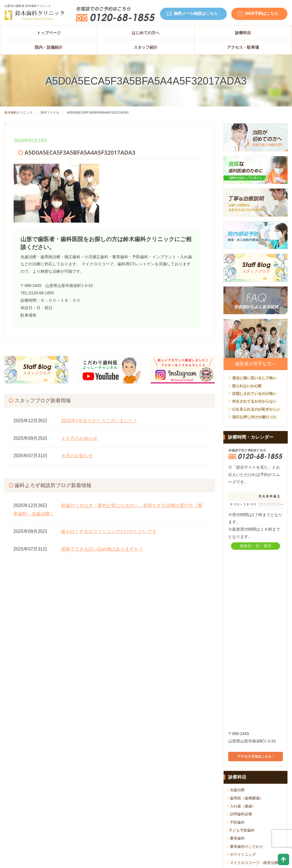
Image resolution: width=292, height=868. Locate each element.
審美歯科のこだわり (245, 847)
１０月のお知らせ (79, 438)
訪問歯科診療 (240, 814)
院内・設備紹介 (49, 47)
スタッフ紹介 (146, 47)
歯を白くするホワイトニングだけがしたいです (109, 531)
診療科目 (243, 33)
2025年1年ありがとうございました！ (99, 421)
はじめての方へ (146, 33)
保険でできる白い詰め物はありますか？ (102, 549)
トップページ (49, 33)
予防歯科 (236, 822)
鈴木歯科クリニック (19, 112)
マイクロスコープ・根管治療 (253, 863)
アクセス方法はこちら (255, 756)
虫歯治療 (236, 790)
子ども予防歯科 (241, 830)
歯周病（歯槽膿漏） (245, 798)
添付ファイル (50, 112)
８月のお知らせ (77, 456)
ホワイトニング (242, 854)
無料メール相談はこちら (196, 13)
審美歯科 (236, 838)
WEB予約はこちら (262, 13)
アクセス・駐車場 (243, 47)
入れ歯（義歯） (242, 806)
